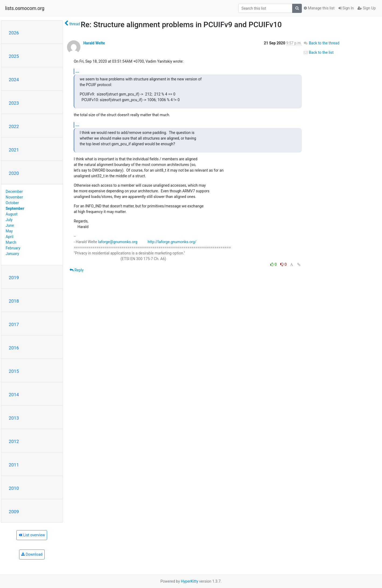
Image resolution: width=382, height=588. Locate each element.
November (14, 197)
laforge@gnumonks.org (118, 242)
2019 (14, 278)
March (11, 242)
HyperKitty (190, 581)
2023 (14, 103)
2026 (14, 33)
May (9, 231)
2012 (14, 441)
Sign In (346, 8)
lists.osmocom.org (25, 8)
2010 (14, 488)
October (12, 203)
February (13, 248)
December (14, 192)
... (77, 71)
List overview (32, 535)
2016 (14, 348)
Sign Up (367, 8)
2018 (14, 301)
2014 (14, 395)
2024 (14, 80)
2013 (14, 418)
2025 (14, 56)
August (12, 214)
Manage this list (319, 8)
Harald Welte (94, 43)
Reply (77, 270)
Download (32, 554)
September (15, 208)
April (10, 237)
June (10, 225)
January (12, 254)
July (9, 220)
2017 (14, 324)
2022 (14, 126)
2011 (14, 465)
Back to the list (318, 52)
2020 (14, 173)
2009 (14, 512)
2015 (14, 371)
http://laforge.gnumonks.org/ (172, 242)
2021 (14, 150)
